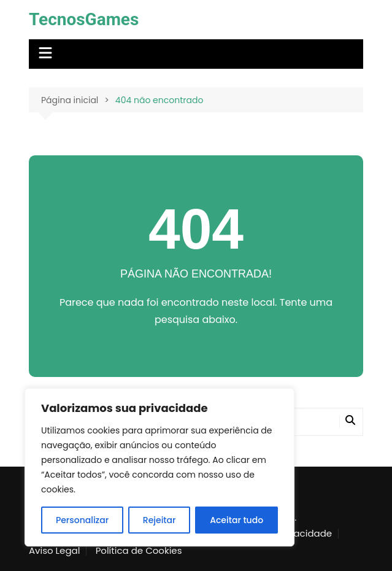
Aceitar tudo (236, 520)
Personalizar (82, 520)
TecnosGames (84, 19)
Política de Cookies (139, 551)
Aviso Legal (54, 551)
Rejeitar (159, 520)
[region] (159, 467)
